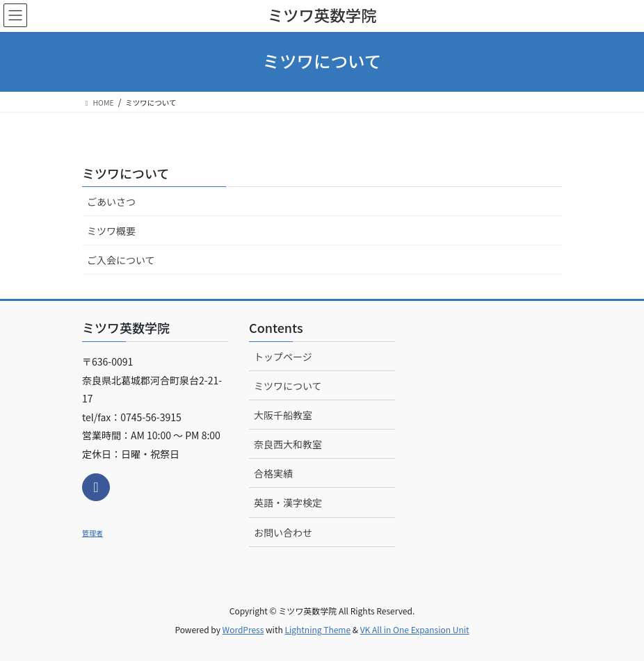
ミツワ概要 (111, 231)
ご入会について (121, 260)
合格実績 (273, 473)
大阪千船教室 (283, 415)
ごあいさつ (111, 202)
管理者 (92, 533)
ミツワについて (126, 173)
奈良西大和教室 (288, 444)
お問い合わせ (283, 532)
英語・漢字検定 (288, 503)
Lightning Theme (317, 629)
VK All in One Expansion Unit (415, 629)
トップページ (283, 357)
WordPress (243, 629)
